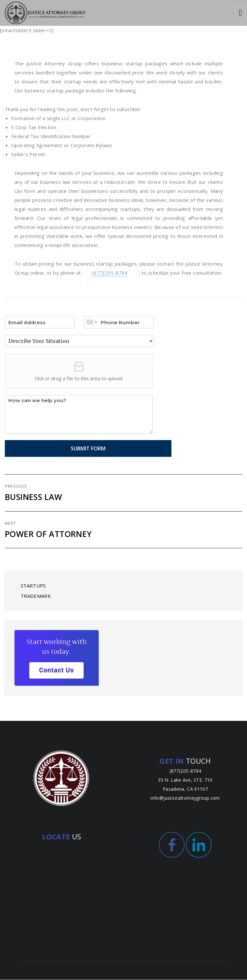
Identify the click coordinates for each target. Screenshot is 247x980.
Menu (240, 13)
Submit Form (79, 449)
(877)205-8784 (110, 273)
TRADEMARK (36, 596)
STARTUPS (33, 586)
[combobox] (91, 323)
